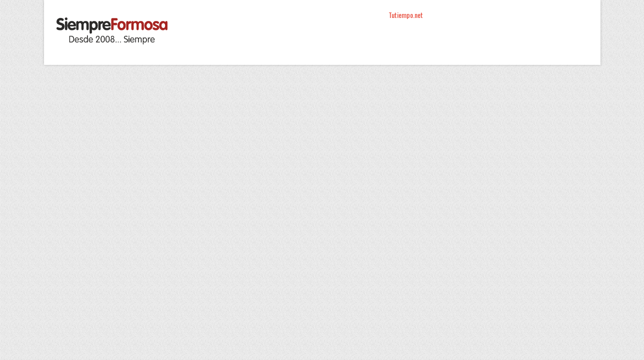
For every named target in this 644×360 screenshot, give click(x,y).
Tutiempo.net (406, 15)
